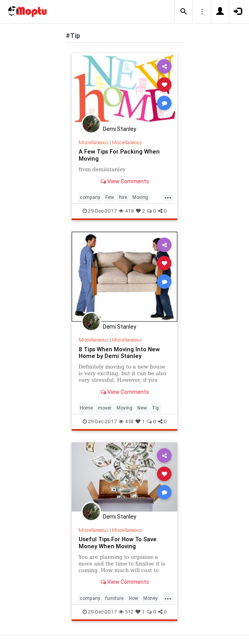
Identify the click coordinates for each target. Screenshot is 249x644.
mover (105, 408)
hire (123, 197)
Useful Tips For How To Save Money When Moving (118, 543)
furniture (115, 598)
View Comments (125, 181)
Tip (156, 408)
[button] (184, 12)
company (90, 197)
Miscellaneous (94, 142)
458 (126, 421)
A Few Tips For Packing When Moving (119, 155)
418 (126, 211)
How (134, 598)
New (142, 408)
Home (86, 408)
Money (151, 598)
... (168, 197)
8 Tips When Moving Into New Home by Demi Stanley (119, 353)
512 (126, 612)
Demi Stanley (120, 129)
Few (110, 197)
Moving (140, 197)
